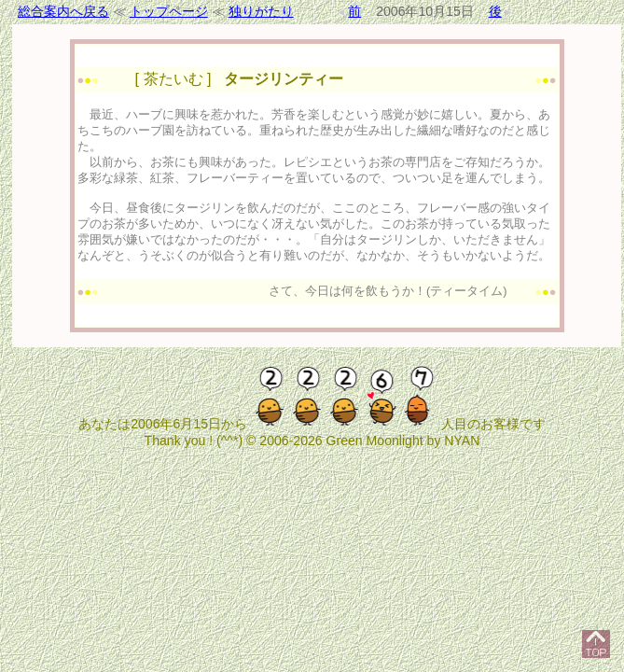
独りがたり (261, 11)
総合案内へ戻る (63, 11)
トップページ (169, 11)
